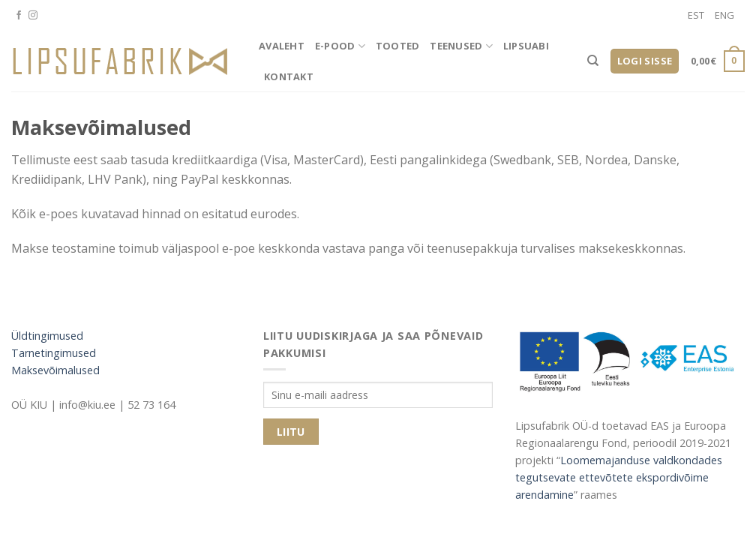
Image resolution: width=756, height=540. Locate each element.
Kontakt (289, 76)
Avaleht (282, 46)
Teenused (461, 46)
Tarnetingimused (54, 353)
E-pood (340, 46)
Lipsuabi (526, 46)
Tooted (398, 46)
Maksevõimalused (55, 370)
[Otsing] (593, 61)
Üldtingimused (47, 336)
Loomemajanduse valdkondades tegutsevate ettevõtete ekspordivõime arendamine (619, 477)
